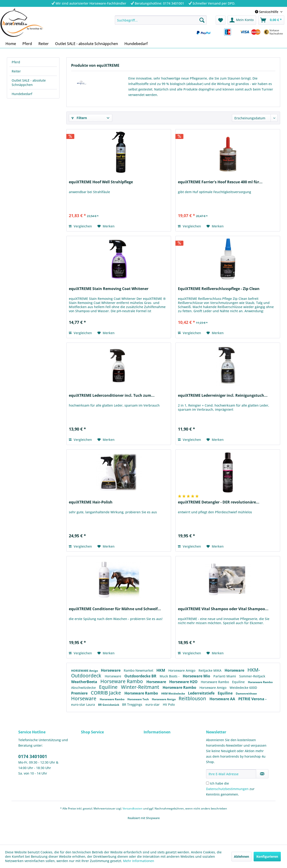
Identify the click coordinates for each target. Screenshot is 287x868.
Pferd (16, 62)
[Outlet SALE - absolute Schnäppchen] (87, 44)
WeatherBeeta (85, 682)
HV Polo (169, 704)
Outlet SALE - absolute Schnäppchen (29, 83)
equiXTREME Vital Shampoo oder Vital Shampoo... (223, 609)
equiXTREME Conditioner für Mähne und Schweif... (115, 609)
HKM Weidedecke (173, 694)
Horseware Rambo (122, 681)
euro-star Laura (83, 704)
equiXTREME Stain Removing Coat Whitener (109, 289)
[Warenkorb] (271, 20)
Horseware (111, 670)
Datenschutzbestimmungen (227, 789)
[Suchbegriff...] (161, 20)
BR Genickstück (109, 705)
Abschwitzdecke (84, 688)
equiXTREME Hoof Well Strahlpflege (101, 182)
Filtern (79, 118)
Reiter (16, 71)
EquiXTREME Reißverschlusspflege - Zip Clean (219, 289)
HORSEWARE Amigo (85, 671)
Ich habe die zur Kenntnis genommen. (230, 789)
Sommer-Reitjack (252, 676)
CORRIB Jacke (106, 693)
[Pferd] (27, 44)
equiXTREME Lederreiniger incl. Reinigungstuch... (223, 395)
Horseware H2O (184, 682)
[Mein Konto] (242, 20)
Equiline (239, 682)
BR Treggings (133, 704)
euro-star (153, 704)
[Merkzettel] (221, 20)
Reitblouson (193, 698)
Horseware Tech (138, 699)
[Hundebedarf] (136, 44)
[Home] (11, 44)
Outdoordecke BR (141, 676)
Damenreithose (246, 694)
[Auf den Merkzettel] (106, 226)
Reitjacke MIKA (210, 670)
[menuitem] (161, 20)
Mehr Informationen (139, 861)
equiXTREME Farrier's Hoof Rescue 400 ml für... (220, 182)
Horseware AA (223, 699)
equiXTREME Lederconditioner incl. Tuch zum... (112, 395)
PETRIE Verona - (252, 699)
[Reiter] (44, 44)
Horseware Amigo (182, 670)
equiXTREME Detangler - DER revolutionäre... (219, 502)
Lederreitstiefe (202, 693)
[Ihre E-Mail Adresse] (231, 774)
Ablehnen (241, 856)
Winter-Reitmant (141, 687)
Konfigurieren (267, 856)
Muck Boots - (170, 676)
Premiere (80, 693)
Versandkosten (133, 808)
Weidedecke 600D (243, 688)
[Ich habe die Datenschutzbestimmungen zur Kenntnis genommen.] (208, 783)
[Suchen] (202, 20)
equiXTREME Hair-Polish (91, 502)
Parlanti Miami (225, 676)
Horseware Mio (197, 676)
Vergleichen (80, 226)
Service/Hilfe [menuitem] (267, 12)
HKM (161, 670)
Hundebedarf (22, 94)
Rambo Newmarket (139, 670)
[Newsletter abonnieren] (262, 774)
